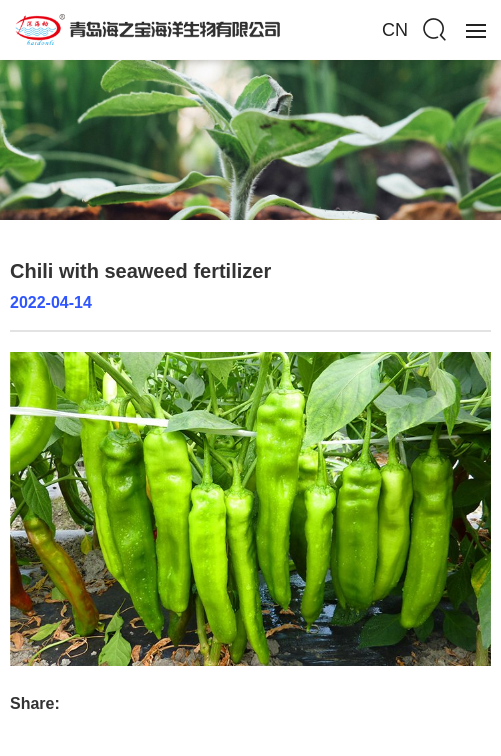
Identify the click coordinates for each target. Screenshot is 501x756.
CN (395, 30)
